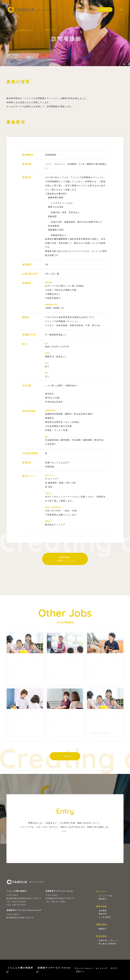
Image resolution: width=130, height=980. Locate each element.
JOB (91, 10)
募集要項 (20, 60)
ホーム (10, 60)
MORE (65, 756)
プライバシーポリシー (84, 968)
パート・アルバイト (35, 60)
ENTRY (105, 10)
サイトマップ (101, 968)
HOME (80, 10)
